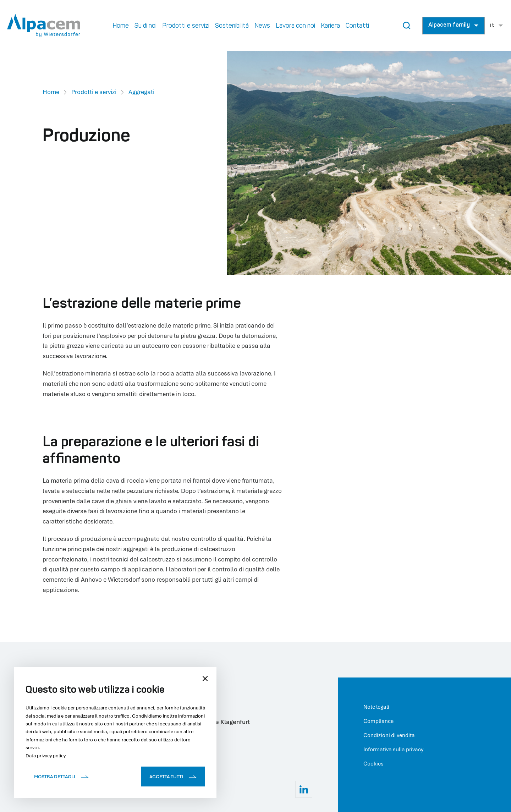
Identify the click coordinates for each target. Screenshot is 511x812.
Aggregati (141, 92)
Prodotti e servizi (94, 92)
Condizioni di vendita (389, 735)
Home (51, 92)
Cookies (373, 763)
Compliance (378, 721)
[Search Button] (407, 26)
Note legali (376, 707)
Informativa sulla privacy (393, 749)
